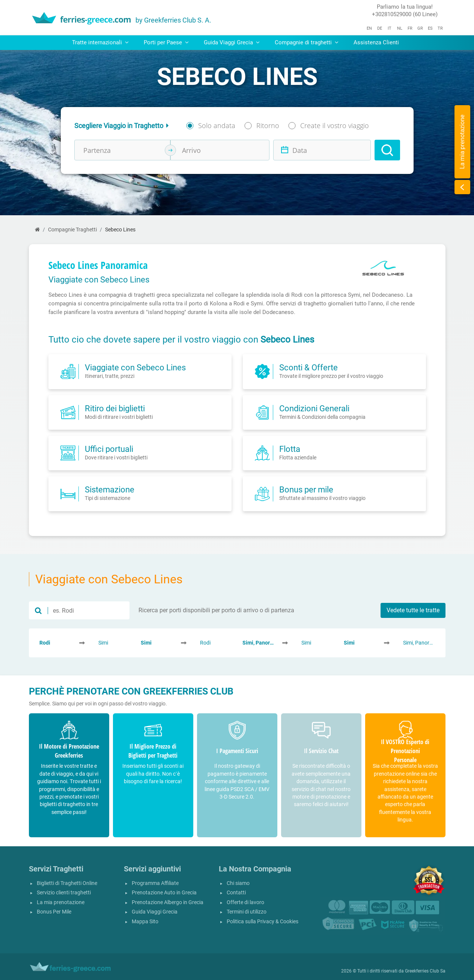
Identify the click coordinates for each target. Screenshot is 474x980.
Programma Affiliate (155, 883)
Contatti (236, 893)
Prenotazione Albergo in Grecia (168, 902)
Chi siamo (238, 883)
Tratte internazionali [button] (100, 42)
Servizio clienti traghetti (64, 893)
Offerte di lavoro (245, 902)
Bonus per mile (306, 489)
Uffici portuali (109, 449)
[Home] (37, 230)
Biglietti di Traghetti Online (67, 883)
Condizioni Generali (314, 408)
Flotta (290, 449)
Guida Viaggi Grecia (155, 912)
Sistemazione (110, 489)
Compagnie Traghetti (72, 230)
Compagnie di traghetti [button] (307, 42)
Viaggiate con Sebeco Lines (135, 367)
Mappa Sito (145, 922)
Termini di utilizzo (247, 912)
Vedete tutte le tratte (413, 610)
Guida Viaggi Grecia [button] (232, 42)
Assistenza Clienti (376, 42)
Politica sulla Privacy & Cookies (263, 922)
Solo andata (217, 125)
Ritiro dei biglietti (115, 408)
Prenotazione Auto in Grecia (164, 893)
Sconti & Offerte (308, 367)
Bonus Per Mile (54, 912)
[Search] (387, 150)
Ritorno (268, 125)
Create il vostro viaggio (335, 125)
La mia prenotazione (61, 902)
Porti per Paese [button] (166, 42)
